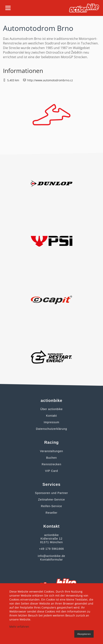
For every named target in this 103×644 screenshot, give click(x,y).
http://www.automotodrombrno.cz (50, 80)
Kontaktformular (52, 560)
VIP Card (51, 471)
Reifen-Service (52, 506)
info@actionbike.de (51, 556)
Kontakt (51, 416)
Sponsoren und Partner (52, 493)
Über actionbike (51, 409)
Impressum (51, 422)
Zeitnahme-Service (51, 500)
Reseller (51, 513)
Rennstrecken (51, 464)
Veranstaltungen (51, 451)
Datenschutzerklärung (51, 429)
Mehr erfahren (19, 627)
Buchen (51, 458)
